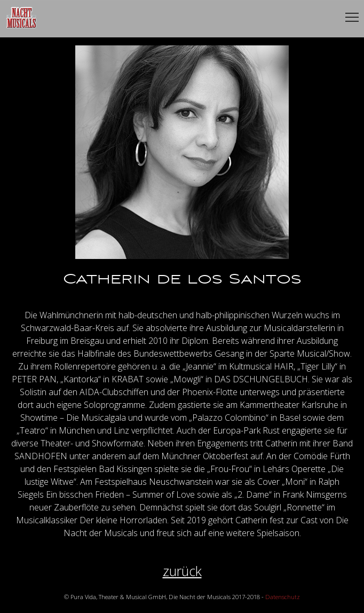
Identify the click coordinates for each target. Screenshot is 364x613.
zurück (182, 571)
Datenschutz (283, 597)
